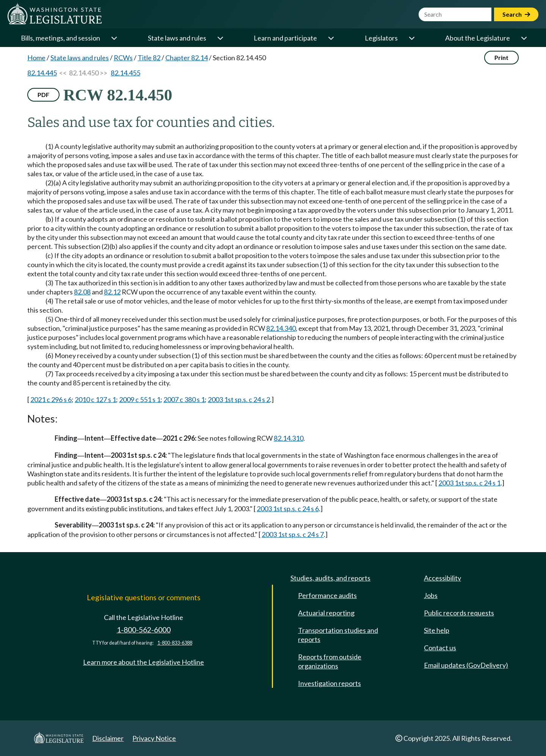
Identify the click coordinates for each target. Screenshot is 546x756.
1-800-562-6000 (144, 630)
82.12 (112, 292)
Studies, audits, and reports (330, 578)
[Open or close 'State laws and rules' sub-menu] (220, 38)
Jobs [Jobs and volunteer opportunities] (431, 595)
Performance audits (327, 595)
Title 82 (149, 58)
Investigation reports (329, 683)
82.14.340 (281, 328)
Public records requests (459, 613)
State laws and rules (177, 38)
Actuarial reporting (326, 613)
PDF (43, 95)
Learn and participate (285, 38)
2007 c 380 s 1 (184, 399)
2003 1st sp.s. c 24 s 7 (293, 534)
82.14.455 (126, 73)
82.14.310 (289, 438)
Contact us (440, 648)
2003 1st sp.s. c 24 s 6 (288, 509)
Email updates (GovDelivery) (466, 665)
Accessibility (442, 578)
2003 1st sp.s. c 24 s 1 (469, 483)
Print (501, 57)
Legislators (381, 38)
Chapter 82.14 (187, 58)
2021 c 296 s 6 (51, 399)
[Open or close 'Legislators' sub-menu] (411, 38)
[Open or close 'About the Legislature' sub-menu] (524, 38)
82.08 (82, 292)
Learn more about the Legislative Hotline (144, 662)
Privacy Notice (154, 738)
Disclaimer (108, 738)
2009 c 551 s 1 (140, 399)
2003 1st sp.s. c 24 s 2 (239, 399)
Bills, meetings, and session (60, 38)
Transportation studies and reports (338, 635)
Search (516, 14)
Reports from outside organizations (330, 661)
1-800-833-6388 (175, 643)
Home (36, 58)
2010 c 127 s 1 (95, 399)
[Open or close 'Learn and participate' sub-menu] (331, 38)
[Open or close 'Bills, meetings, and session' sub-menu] (114, 38)
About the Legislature (478, 38)
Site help (437, 630)
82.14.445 (42, 73)
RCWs (123, 58)
